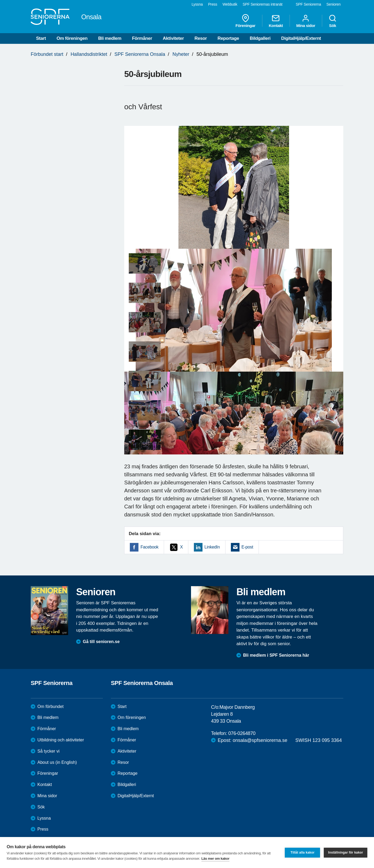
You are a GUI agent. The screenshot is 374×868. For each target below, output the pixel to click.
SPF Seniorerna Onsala (140, 54)
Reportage (228, 38)
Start (41, 38)
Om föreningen (72, 38)
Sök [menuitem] (333, 21)
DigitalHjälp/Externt (301, 38)
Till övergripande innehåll (0, 0)
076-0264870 (242, 733)
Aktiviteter (173, 38)
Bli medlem (110, 38)
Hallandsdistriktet (89, 54)
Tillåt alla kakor (302, 853)
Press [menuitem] (213, 4)
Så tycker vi (48, 751)
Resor (201, 38)
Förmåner (142, 38)
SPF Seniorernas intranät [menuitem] (262, 4)
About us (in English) (57, 762)
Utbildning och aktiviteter (61, 740)
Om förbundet (50, 707)
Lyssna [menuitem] (197, 4)
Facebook (149, 547)
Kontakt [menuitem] (276, 21)
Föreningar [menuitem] (246, 21)
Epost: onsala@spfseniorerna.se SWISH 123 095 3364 (280, 740)
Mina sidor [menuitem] (306, 21)
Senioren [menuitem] (334, 4)
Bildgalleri (260, 38)
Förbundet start (47, 54)
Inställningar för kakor (346, 853)
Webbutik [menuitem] (230, 4)
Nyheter (181, 54)
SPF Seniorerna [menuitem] (308, 4)
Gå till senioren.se (101, 642)
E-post (247, 547)
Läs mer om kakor (215, 859)
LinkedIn (212, 547)
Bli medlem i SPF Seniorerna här (276, 655)
